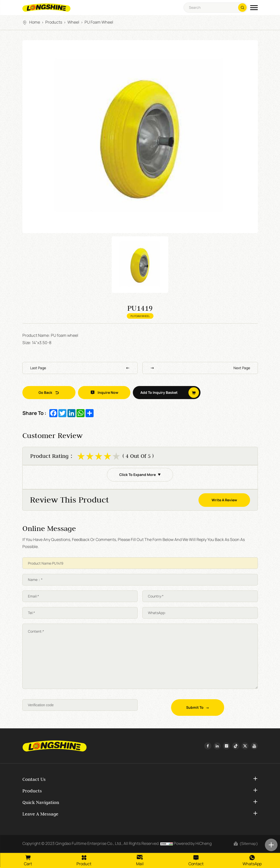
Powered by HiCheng (193, 844)
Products (54, 22)
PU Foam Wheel (99, 22)
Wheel (73, 22)
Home (35, 22)
